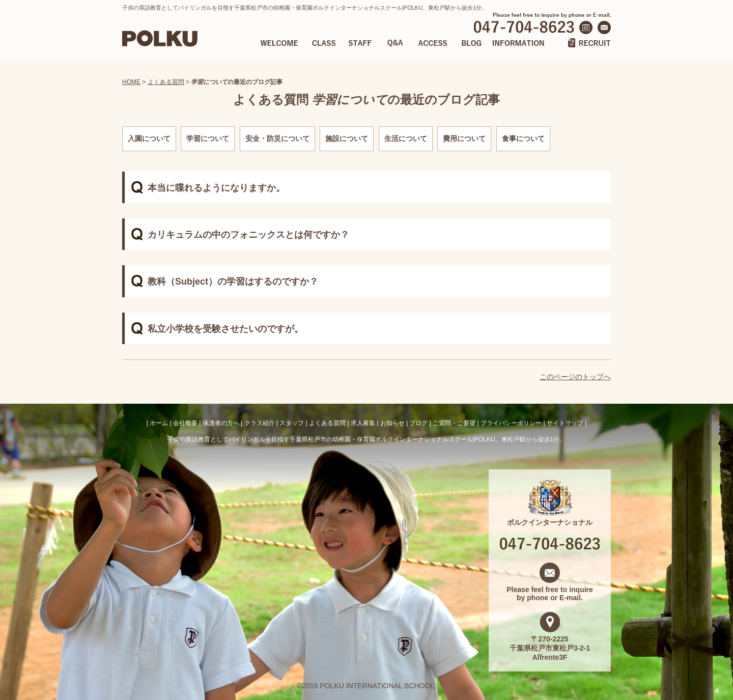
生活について (406, 138)
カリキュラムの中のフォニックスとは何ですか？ (248, 235)
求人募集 (363, 423)
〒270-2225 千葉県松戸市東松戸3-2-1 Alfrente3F (550, 644)
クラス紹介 (260, 423)
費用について (464, 138)
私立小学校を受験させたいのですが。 (225, 329)
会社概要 (185, 423)
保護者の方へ (221, 423)
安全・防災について (277, 138)
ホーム (159, 423)
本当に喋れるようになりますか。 (216, 188)
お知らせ (392, 423)
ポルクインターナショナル (550, 518)
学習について (208, 138)
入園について (149, 138)
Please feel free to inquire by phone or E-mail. (550, 590)
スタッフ (292, 423)
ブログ (418, 423)
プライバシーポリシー (511, 423)
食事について (523, 138)
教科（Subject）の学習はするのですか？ (233, 282)
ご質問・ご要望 (454, 423)
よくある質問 (166, 82)
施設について (347, 138)
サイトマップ (565, 423)
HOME (131, 82)
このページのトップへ (575, 377)
